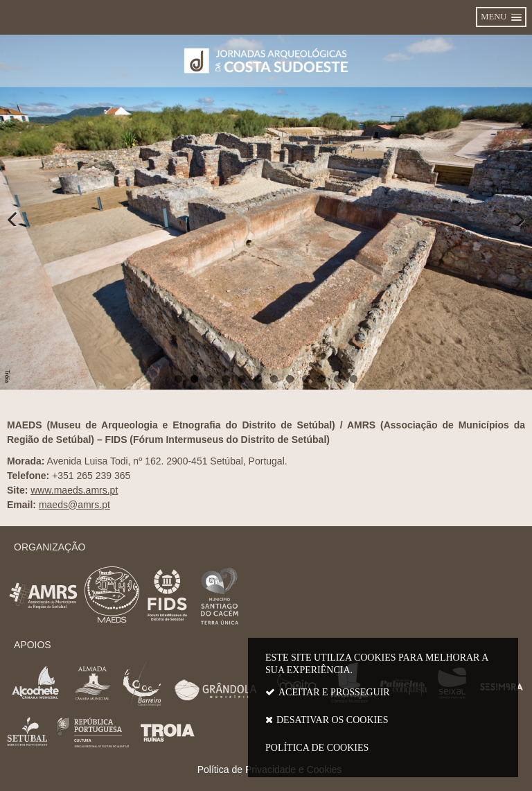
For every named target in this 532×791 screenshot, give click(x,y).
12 (354, 379)
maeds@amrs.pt (74, 505)
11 (338, 379)
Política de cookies (317, 748)
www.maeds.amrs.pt (74, 490)
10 (322, 379)
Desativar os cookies (332, 720)
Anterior (21, 212)
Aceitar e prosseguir (334, 692)
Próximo (511, 212)
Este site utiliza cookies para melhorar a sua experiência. (383, 706)
